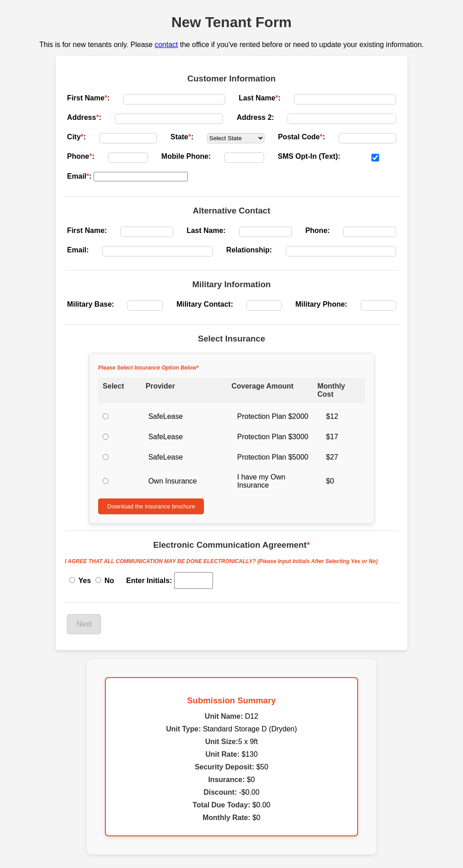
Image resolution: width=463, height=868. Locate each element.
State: (182, 137)
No (105, 581)
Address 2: (255, 117)
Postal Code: (302, 137)
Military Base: (90, 304)
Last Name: (260, 98)
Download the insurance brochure (151, 506)
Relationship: (249, 250)
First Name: (88, 98)
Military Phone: (321, 304)
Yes (80, 581)
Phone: (80, 156)
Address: (84, 117)
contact (166, 45)
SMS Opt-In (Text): (309, 156)
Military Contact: (205, 304)
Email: (79, 176)
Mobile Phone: (186, 156)
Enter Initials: (149, 581)
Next (84, 624)
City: (76, 137)
